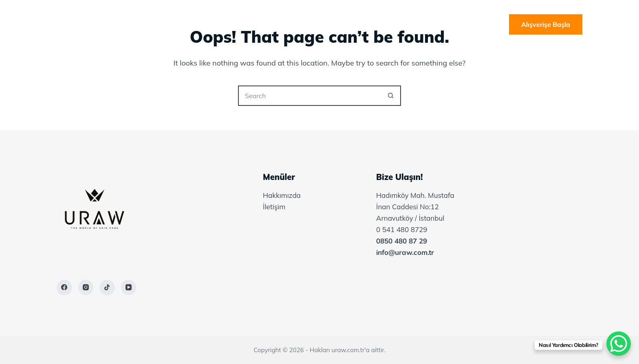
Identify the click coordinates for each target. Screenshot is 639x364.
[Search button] (391, 96)
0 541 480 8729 (402, 229)
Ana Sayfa (234, 24)
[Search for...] (309, 96)
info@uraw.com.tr (405, 252)
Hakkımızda (292, 24)
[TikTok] (107, 287)
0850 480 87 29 (402, 241)
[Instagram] (86, 287)
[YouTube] (129, 287)
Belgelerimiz (354, 24)
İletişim (410, 24)
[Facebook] (64, 287)
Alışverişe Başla (546, 24)
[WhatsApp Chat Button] (619, 344)
